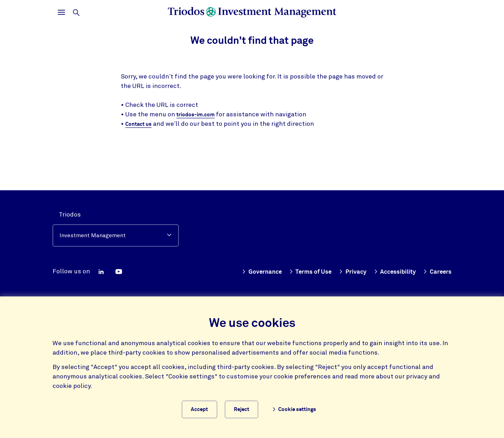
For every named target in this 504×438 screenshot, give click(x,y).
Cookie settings (300, 408)
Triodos (70, 212)
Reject (247, 408)
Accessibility (393, 270)
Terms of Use (305, 270)
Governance (254, 270)
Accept (199, 408)
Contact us (141, 124)
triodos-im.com (199, 115)
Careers (437, 270)
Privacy (348, 270)
